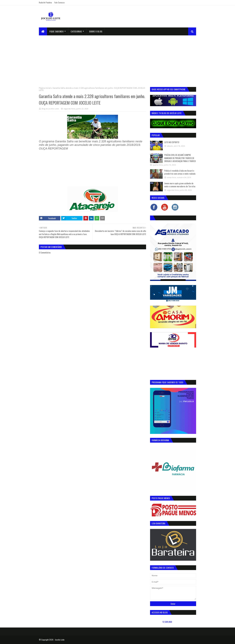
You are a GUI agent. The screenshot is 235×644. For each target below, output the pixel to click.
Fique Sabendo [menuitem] (56, 31)
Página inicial (45, 88)
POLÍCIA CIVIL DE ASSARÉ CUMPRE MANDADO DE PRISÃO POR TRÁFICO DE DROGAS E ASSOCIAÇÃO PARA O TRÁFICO (180, 158)
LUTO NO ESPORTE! (172, 142)
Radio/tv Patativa (45, 2)
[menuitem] (43, 31)
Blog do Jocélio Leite (50, 109)
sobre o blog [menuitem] (96, 31)
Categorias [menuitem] (76, 31)
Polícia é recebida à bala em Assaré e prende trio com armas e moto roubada (180, 172)
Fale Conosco (59, 2)
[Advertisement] (117, 59)
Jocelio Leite (60, 640)
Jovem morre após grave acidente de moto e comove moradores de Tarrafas (180, 185)
